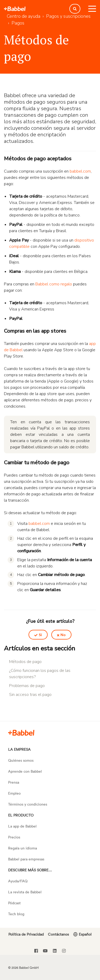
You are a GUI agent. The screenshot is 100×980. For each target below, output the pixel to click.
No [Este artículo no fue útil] (63, 635)
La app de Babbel (22, 826)
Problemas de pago (27, 686)
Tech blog (16, 914)
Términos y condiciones (28, 804)
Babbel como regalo (54, 284)
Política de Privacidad (26, 934)
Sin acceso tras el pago (30, 695)
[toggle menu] (92, 9)
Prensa (14, 782)
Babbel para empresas (26, 859)
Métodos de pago (25, 662)
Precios (14, 837)
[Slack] (21, 732)
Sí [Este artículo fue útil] (40, 635)
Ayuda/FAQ (18, 881)
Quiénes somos (21, 760)
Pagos (18, 23)
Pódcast (14, 903)
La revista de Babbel (25, 892)
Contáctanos (58, 934)
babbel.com (80, 171)
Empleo (14, 793)
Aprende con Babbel (25, 771)
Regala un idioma (23, 848)
